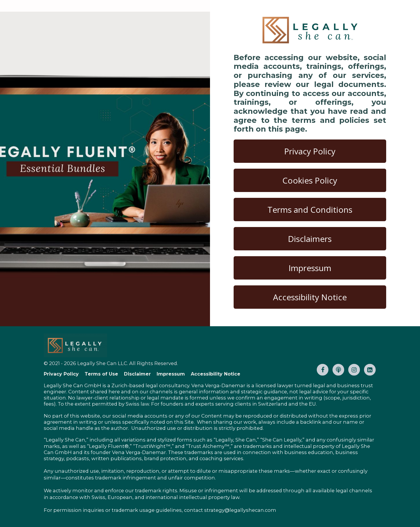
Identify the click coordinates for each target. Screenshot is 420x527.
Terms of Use (101, 374)
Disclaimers (310, 239)
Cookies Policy (310, 180)
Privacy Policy (310, 151)
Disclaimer (137, 374)
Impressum (310, 268)
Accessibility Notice (310, 297)
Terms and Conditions (310, 210)
